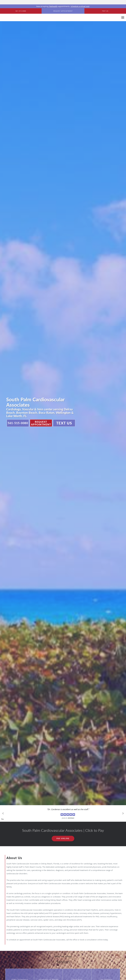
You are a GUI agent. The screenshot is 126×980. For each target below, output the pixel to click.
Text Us (64, 423)
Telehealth (53, 6)
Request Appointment (41, 423)
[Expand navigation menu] (123, 18)
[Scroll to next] (122, 814)
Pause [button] (2, 819)
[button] (63, 11)
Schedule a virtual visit (80, 6)
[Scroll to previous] (4, 814)
